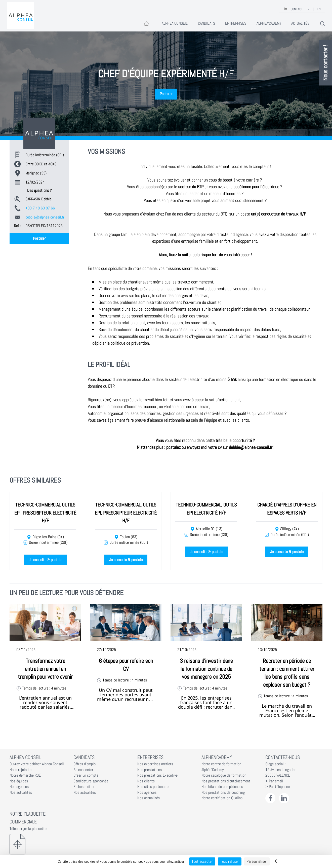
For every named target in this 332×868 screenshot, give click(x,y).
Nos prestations (150, 770)
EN (319, 9)
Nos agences (19, 787)
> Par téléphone (278, 787)
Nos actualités (21, 792)
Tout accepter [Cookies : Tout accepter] (202, 861)
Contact (297, 9)
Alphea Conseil (175, 23)
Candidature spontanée (91, 781)
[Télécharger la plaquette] (38, 844)
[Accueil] (147, 24)
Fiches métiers (85, 787)
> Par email (274, 781)
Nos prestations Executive (157, 775)
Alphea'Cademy (269, 23)
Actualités (300, 23)
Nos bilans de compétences (222, 787)
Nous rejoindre (20, 770)
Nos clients (146, 781)
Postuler (166, 94)
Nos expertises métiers (155, 764)
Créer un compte (86, 775)
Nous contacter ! (326, 63)
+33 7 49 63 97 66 (40, 208)
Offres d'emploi (85, 764)
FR (308, 9)
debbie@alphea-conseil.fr (45, 217)
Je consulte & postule (45, 560)
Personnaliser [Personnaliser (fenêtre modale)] (257, 861)
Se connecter (83, 770)
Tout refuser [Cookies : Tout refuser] (230, 861)
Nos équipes (19, 781)
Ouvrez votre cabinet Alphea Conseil (37, 764)
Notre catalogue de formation (224, 775)
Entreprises (236, 23)
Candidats (206, 23)
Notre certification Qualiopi (222, 798)
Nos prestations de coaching (223, 792)
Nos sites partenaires (154, 787)
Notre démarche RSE (25, 775)
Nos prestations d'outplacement (226, 781)
